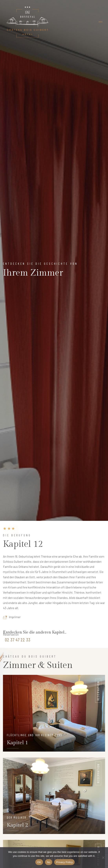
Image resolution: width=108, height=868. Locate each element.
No (49, 862)
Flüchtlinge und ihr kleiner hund (35, 735)
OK (39, 862)
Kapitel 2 (17, 825)
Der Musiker (17, 817)
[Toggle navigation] (101, 22)
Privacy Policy (64, 862)
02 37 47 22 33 (18, 641)
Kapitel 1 (17, 743)
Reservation (98, 691)
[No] (103, 858)
